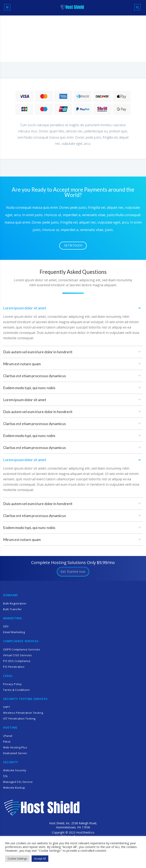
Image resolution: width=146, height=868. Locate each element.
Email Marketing (14, 634)
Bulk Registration (15, 605)
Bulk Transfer (12, 611)
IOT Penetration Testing (19, 721)
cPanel (8, 738)
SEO (6, 628)
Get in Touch (73, 246)
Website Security (15, 772)
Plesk (7, 743)
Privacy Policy (12, 686)
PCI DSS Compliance (17, 663)
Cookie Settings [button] (17, 859)
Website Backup (14, 790)
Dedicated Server (15, 755)
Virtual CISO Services (18, 657)
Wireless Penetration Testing (23, 715)
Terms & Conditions (17, 692)
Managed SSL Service (18, 784)
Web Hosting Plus (15, 749)
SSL (6, 778)
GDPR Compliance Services (22, 651)
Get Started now (73, 573)
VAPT (7, 709)
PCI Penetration (14, 669)
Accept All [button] (40, 859)
